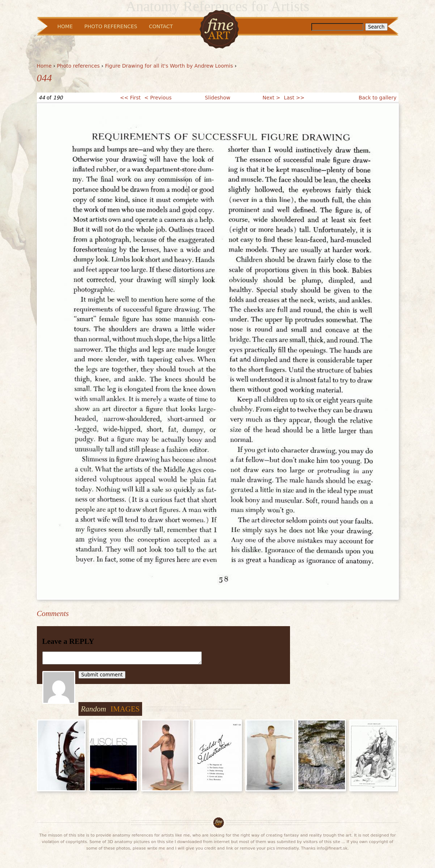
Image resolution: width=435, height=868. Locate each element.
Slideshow (218, 98)
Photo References (111, 26)
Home (44, 66)
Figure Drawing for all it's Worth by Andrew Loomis (169, 66)
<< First (130, 98)
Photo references (78, 66)
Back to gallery (378, 98)
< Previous (158, 98)
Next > (271, 98)
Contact (161, 26)
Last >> (294, 98)
